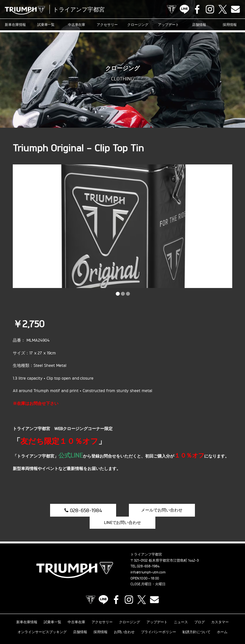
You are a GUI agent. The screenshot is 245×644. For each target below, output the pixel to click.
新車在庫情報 (15, 25)
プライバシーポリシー (159, 620)
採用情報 (230, 25)
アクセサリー (107, 25)
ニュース (181, 610)
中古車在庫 (77, 25)
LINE (184, 9)
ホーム (222, 620)
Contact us (235, 9)
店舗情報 (199, 25)
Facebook (197, 9)
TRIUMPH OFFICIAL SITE (172, 9)
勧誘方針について (197, 620)
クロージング (138, 25)
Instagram (210, 9)
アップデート (168, 25)
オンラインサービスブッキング (42, 620)
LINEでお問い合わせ (200, 510)
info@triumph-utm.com (148, 560)
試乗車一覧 (46, 25)
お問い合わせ (124, 620)
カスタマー (220, 610)
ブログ (200, 610)
